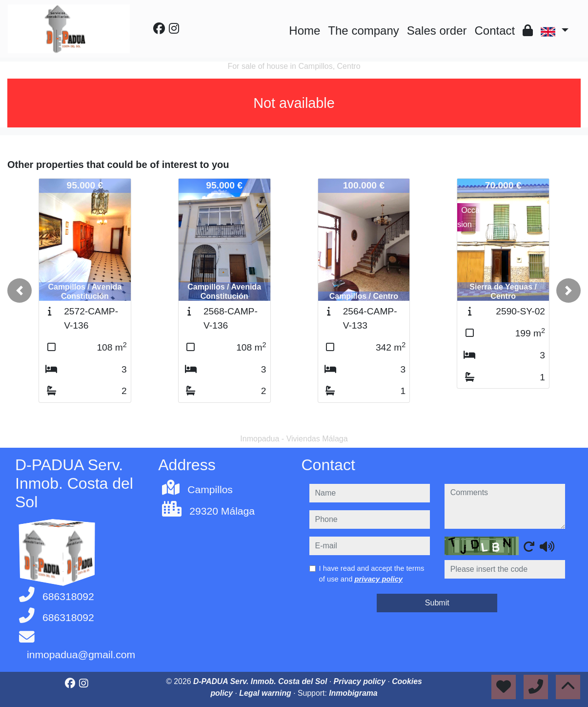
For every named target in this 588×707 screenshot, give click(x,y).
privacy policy (379, 579)
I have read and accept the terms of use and (372, 574)
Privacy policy (361, 681)
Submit (437, 603)
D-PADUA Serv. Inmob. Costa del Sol (261, 681)
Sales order (437, 31)
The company (363, 31)
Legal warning (266, 693)
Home (304, 31)
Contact (495, 31)
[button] (20, 291)
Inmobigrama (353, 693)
